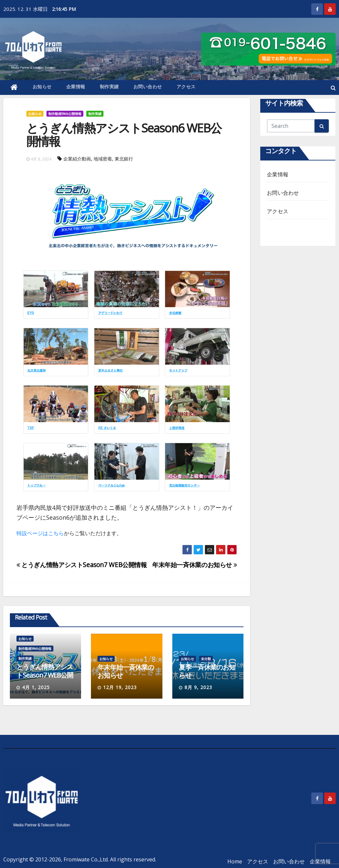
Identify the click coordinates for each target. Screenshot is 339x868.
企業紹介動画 (77, 159)
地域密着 (103, 159)
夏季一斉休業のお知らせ (207, 671)
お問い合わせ (148, 87)
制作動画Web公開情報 (65, 114)
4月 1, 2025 (36, 687)
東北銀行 (124, 159)
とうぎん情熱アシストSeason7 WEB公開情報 (82, 565)
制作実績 (109, 87)
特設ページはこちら (40, 533)
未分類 (206, 659)
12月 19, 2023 (120, 687)
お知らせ (42, 87)
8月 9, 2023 (198, 687)
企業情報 (76, 87)
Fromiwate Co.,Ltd (86, 859)
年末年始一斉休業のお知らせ (195, 565)
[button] (333, 88)
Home (235, 861)
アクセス (186, 87)
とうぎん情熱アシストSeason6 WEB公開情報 (124, 135)
